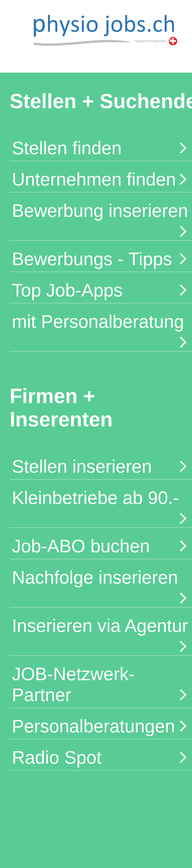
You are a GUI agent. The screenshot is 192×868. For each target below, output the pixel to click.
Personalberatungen (101, 726)
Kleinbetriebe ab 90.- (101, 506)
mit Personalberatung (101, 330)
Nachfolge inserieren (101, 586)
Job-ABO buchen (101, 546)
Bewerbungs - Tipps (101, 259)
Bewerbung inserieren (101, 219)
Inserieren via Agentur (101, 634)
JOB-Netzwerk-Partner (101, 684)
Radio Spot (101, 757)
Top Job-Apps (101, 290)
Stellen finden (101, 148)
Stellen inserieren (101, 466)
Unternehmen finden (101, 179)
